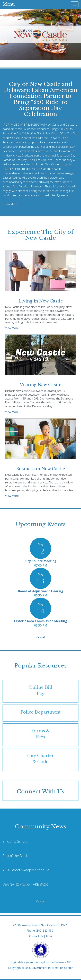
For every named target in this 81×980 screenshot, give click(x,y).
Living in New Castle (41, 301)
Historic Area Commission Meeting (40, 621)
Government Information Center (52, 968)
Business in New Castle (40, 469)
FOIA (49, 936)
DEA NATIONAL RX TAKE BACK (25, 884)
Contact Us (36, 936)
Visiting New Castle (41, 385)
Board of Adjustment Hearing (40, 591)
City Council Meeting (40, 561)
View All (40, 637)
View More (12, 328)
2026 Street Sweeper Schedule (26, 870)
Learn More (10, 204)
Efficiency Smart (15, 841)
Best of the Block (15, 856)
